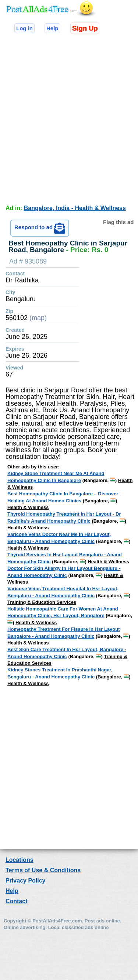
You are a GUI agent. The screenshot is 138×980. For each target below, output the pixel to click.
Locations (20, 860)
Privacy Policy (26, 881)
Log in (24, 28)
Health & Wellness (28, 507)
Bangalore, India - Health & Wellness (75, 208)
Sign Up (85, 28)
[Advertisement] (69, 118)
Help (52, 28)
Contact (17, 901)
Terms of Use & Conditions (43, 870)
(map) (38, 318)
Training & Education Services (42, 602)
